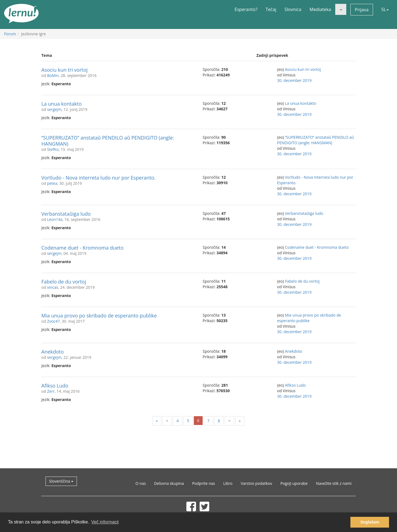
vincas (53, 287)
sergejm (54, 109)
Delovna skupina (169, 483)
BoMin (53, 75)
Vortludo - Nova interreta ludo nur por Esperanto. (98, 178)
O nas (141, 483)
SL (385, 9)
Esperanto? (246, 9)
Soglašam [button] (370, 522)
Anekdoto (53, 352)
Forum (10, 34)
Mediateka (320, 9)
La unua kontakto (61, 104)
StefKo (53, 149)
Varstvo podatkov (256, 483)
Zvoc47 (53, 321)
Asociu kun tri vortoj (65, 70)
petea (52, 183)
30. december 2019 (294, 80)
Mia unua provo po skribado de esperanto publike (99, 316)
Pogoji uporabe (294, 483)
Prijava (362, 10)
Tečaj (271, 9)
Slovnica (293, 9)
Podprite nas (204, 483)
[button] (341, 9)
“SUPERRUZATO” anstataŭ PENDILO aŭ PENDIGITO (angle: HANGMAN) (108, 141)
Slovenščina (61, 481)
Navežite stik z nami (334, 483)
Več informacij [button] (105, 522)
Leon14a (55, 219)
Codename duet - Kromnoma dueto (82, 248)
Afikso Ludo (55, 386)
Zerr (51, 391)
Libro (228, 483)
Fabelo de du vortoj (64, 282)
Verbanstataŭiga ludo (66, 214)
